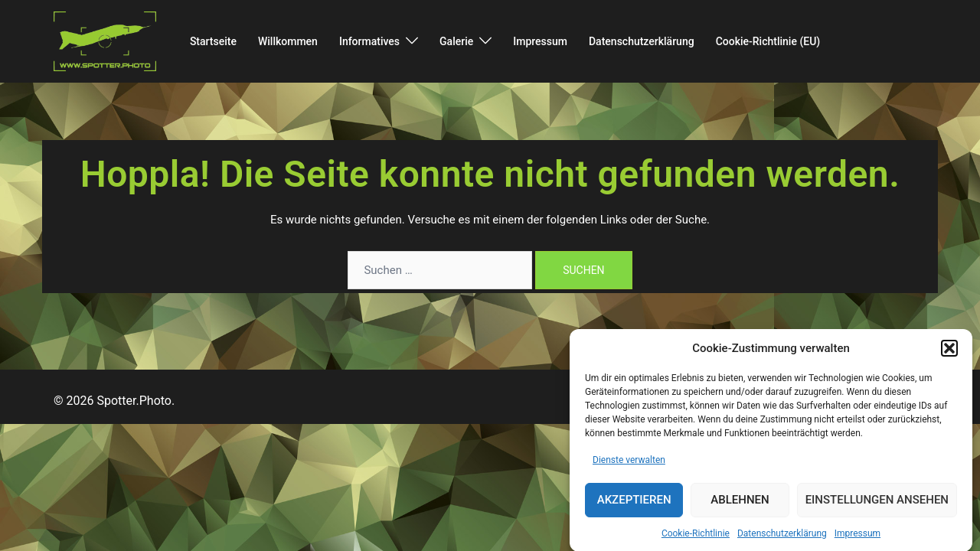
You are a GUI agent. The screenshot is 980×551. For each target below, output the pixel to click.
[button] (949, 356)
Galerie (456, 41)
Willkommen (288, 41)
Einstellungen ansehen (877, 507)
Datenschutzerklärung (782, 540)
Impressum (857, 540)
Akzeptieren (634, 507)
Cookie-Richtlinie (696, 540)
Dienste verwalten (629, 468)
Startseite (213, 41)
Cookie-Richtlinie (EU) (768, 41)
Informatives (369, 41)
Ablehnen (740, 507)
